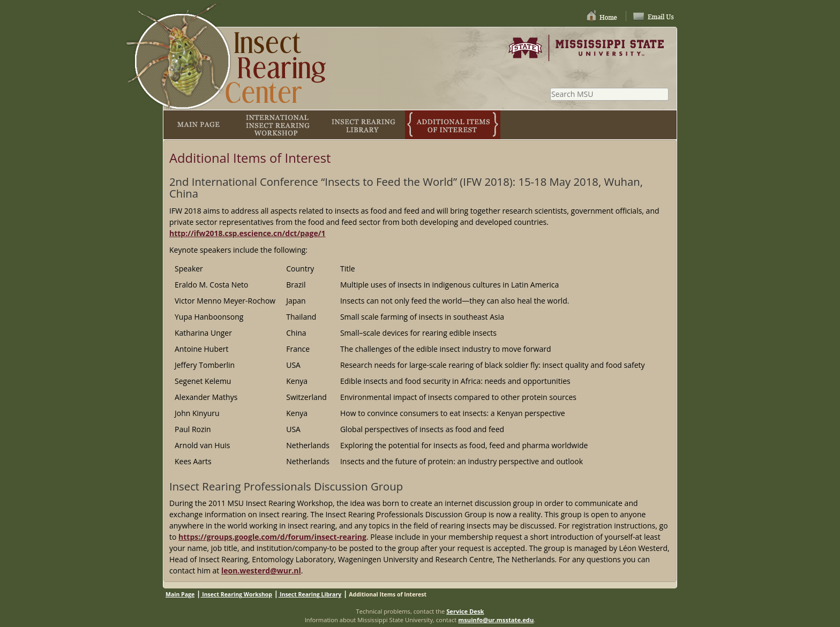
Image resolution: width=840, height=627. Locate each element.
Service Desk (465, 611)
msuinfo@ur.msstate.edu (496, 620)
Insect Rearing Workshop (237, 594)
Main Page (180, 594)
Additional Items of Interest (387, 594)
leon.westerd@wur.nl (261, 571)
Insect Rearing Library (310, 594)
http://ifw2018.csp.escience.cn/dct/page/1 (247, 233)
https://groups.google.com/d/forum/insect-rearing (272, 537)
